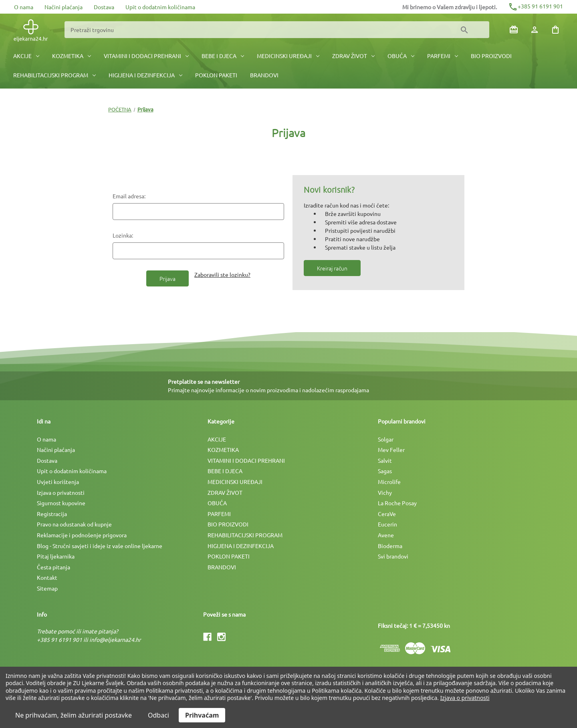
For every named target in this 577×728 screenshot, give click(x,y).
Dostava (104, 7)
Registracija (52, 514)
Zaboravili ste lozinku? (222, 274)
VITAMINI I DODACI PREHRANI (146, 56)
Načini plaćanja (64, 7)
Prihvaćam (202, 715)
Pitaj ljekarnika (56, 556)
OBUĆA (401, 56)
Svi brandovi (393, 556)
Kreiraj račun (332, 268)
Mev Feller (391, 450)
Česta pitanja (53, 567)
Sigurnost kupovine (61, 503)
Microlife (389, 482)
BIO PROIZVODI (491, 56)
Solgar (386, 439)
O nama (24, 7)
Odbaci (158, 715)
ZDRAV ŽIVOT (353, 56)
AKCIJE (26, 56)
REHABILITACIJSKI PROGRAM (54, 75)
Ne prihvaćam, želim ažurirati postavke (74, 715)
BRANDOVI (264, 75)
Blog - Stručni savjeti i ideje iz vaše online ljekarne (100, 546)
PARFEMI (443, 56)
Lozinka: (123, 235)
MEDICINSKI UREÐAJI (288, 56)
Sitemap (47, 588)
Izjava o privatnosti (61, 492)
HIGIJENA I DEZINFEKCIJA (145, 75)
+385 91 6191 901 (536, 6)
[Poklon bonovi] (514, 30)
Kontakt (47, 577)
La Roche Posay (397, 503)
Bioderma (390, 546)
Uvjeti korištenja (58, 482)
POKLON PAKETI (216, 75)
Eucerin (387, 524)
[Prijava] (535, 30)
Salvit (385, 460)
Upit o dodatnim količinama (160, 7)
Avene (386, 535)
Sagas (385, 471)
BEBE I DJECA (223, 56)
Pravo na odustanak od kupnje (74, 524)
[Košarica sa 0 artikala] (555, 30)
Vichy (385, 492)
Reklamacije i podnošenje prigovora (82, 535)
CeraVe (387, 514)
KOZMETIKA (72, 56)
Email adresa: (129, 196)
